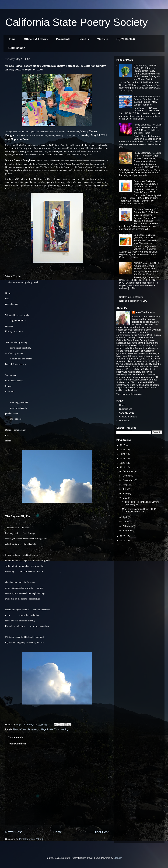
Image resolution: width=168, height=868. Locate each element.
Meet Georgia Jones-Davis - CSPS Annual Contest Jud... (140, 510)
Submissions (16, 48)
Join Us (84, 39)
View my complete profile (129, 394)
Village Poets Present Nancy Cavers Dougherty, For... (140, 503)
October (127, 476)
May (125, 498)
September (129, 480)
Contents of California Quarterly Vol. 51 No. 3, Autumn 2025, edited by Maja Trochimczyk (146, 239)
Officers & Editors (36, 39)
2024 (123, 454)
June (125, 493)
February (128, 526)
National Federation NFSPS (133, 301)
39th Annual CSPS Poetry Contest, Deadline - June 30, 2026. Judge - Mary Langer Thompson (147, 101)
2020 (123, 536)
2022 (123, 463)
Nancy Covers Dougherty (26, 729)
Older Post (101, 832)
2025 (123, 450)
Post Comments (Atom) (31, 839)
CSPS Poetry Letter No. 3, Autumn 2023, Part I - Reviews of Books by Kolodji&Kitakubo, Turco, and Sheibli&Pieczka (147, 269)
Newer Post (13, 832)
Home (12, 39)
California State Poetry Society (76, 22)
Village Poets (46, 729)
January (127, 531)
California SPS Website (131, 297)
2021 (123, 467)
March (126, 522)
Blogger (118, 858)
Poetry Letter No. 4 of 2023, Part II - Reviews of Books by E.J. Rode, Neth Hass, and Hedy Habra (148, 129)
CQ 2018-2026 (126, 39)
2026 (123, 445)
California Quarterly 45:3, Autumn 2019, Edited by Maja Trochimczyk (146, 212)
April (125, 517)
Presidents (63, 39)
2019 (123, 541)
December (128, 471)
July (125, 489)
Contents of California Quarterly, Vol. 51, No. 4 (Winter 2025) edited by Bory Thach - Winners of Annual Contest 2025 (146, 187)
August (127, 485)
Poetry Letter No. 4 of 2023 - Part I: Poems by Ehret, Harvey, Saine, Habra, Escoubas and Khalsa (147, 157)
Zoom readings (62, 729)
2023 (123, 459)
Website (103, 39)
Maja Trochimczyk (145, 312)
